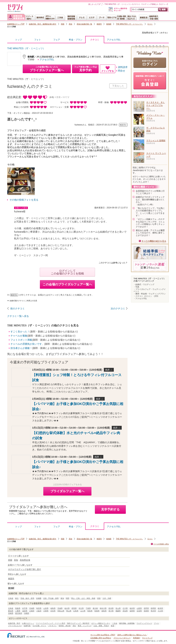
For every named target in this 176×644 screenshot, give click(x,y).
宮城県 (32, 608)
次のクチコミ (118, 308)
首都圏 (39, 598)
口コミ (150, 24)
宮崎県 (11, 613)
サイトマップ (147, 638)
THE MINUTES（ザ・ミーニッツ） (129, 24)
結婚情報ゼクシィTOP (16, 24)
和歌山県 (61, 611)
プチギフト (52, 626)
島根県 (97, 611)
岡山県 (69, 611)
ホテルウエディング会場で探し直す (25, 569)
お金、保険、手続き (101, 626)
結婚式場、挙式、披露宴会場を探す (43, 24)
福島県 (53, 608)
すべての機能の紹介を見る (154, 241)
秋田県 (39, 608)
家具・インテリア (85, 626)
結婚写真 (27, 626)
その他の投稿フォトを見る (24, 200)
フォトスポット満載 (21, 340)
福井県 (132, 608)
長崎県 (146, 611)
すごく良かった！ (20, 332)
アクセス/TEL (114, 40)
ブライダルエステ (15, 626)
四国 (63, 24)
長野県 (146, 608)
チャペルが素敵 (19, 336)
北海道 (11, 598)
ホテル (164, 33)
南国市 (99, 24)
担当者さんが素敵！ (21, 348)
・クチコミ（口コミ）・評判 (146, 296)
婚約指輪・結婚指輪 (127, 623)
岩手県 (25, 608)
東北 (17, 598)
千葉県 (88, 608)
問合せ (122, 71)
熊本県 (153, 611)
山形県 (46, 608)
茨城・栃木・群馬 (27, 598)
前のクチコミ (18, 308)
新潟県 (111, 608)
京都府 (32, 611)
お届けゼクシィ (28, 623)
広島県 (76, 611)
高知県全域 (147, 33)
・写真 (136, 287)
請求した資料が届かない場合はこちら (132, 635)
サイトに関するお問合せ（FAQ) (103, 635)
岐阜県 (160, 608)
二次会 (115, 623)
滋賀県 (25, 611)
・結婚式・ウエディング (144, 284)
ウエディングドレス (144, 623)
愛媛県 (118, 611)
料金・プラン (76, 40)
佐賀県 (139, 611)
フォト (38, 40)
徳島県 (104, 611)
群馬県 (74, 608)
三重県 (18, 611)
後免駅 (109, 24)
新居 (113, 626)
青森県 (18, 608)
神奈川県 (103, 608)
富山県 (118, 608)
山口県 (83, 611)
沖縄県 (26, 613)
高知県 (125, 611)
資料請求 (123, 67)
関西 (68, 598)
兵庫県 (46, 611)
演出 (74, 626)
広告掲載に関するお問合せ (101, 638)
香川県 (111, 611)
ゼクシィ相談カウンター (101, 623)
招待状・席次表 (65, 626)
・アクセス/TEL (140, 299)
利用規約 (136, 638)
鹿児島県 (19, 613)
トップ (18, 40)
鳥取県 (90, 611)
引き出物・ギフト (39, 626)
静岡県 (153, 608)
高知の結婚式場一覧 (84, 24)
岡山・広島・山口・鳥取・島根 (83, 598)
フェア (57, 40)
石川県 (125, 608)
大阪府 (39, 611)
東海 (62, 598)
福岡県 (132, 611)
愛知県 (11, 611)
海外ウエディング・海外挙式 (78, 623)
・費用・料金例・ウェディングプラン (150, 294)
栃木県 (67, 608)
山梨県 (139, 608)
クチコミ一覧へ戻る (18, 316)
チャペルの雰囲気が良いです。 (27, 344)
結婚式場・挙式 (14, 623)
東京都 (95, 608)
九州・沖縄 (107, 598)
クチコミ (95, 41)
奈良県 (53, 611)
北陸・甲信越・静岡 (51, 598)
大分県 (160, 611)
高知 (70, 24)
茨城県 (60, 608)
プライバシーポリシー (122, 638)
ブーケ (156, 623)
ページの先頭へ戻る (161, 544)
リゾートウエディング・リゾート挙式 (51, 623)
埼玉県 (81, 608)
